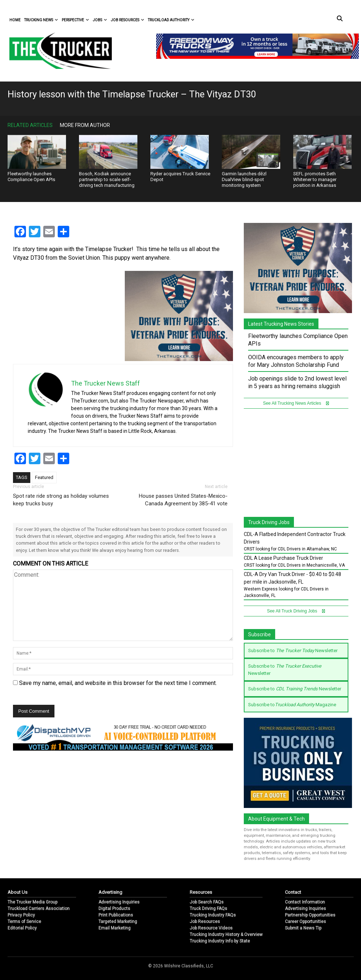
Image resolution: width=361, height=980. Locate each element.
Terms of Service (24, 922)
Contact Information (305, 902)
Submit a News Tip (303, 928)
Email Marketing (115, 928)
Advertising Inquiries (119, 902)
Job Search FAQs (207, 902)
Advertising (110, 892)
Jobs (100, 20)
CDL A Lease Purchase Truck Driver (283, 558)
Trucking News (41, 20)
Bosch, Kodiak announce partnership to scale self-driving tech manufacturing (107, 179)
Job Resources (127, 20)
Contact (293, 892)
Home (15, 20)
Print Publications (116, 915)
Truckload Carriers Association (39, 909)
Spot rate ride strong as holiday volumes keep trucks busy (61, 500)
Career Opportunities (305, 922)
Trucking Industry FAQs (213, 915)
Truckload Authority (171, 20)
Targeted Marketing (118, 922)
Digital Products (114, 909)
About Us (17, 892)
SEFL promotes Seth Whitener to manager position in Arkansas (315, 179)
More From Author (85, 125)
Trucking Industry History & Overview (226, 935)
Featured (44, 477)
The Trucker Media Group (32, 902)
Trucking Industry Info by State (220, 941)
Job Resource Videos (211, 928)
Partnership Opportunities (310, 915)
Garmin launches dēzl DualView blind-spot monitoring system (244, 179)
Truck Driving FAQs (208, 909)
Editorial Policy (22, 928)
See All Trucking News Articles (296, 403)
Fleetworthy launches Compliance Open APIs (31, 177)
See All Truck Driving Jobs (296, 611)
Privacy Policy (21, 915)
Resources (201, 892)
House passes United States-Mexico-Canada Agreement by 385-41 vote (183, 500)
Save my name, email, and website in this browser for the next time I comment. (118, 683)
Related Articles (30, 125)
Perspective (75, 20)
